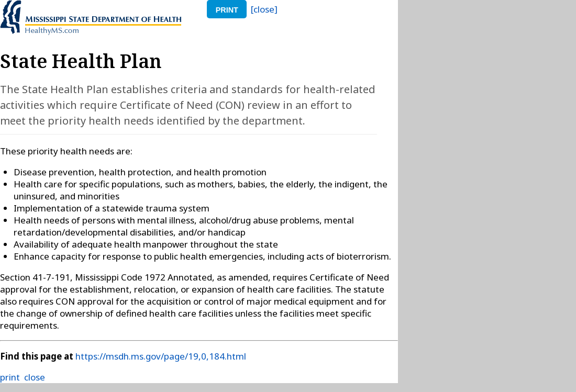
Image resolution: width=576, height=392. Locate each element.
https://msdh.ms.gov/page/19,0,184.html (161, 356)
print (227, 10)
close (35, 377)
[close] (264, 9)
